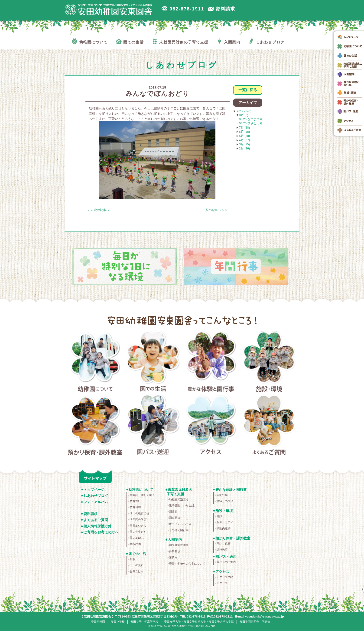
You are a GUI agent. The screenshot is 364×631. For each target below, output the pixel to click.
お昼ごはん (137, 571)
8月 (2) (244, 115)
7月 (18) (244, 127)
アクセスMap (225, 577)
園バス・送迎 (153, 425)
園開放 (173, 512)
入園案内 (175, 540)
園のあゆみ (137, 538)
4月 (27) (244, 140)
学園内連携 (224, 529)
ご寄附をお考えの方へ (101, 532)
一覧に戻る (248, 90)
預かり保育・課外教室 (95, 425)
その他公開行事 (179, 530)
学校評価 (135, 544)
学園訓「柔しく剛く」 (144, 495)
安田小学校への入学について (187, 564)
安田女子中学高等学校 (144, 622)
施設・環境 (269, 362)
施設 (219, 516)
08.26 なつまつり (251, 119)
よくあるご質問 (269, 425)
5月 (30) (244, 136)
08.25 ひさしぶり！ (252, 123)
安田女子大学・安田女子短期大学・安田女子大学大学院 (199, 622)
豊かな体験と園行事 (211, 362)
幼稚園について (95, 362)
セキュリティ (225, 522)
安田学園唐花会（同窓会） (256, 622)
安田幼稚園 (98, 622)
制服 (133, 559)
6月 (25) (244, 132)
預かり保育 (224, 544)
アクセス (211, 425)
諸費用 (173, 557)
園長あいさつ (138, 526)
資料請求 (91, 514)
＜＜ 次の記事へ (98, 210)
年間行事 (222, 495)
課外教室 (222, 550)
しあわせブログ (96, 496)
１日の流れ (137, 565)
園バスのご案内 (226, 562)
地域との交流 (225, 501)
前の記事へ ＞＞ (217, 210)
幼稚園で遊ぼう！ (180, 499)
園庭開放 (175, 518)
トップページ (94, 490)
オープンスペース (180, 524)
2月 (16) (244, 148)
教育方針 (135, 501)
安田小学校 (118, 622)
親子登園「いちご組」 (183, 505)
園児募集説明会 (179, 545)
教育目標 (135, 507)
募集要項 (175, 551)
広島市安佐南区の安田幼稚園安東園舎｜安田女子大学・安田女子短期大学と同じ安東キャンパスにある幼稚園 (109, 10)
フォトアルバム (96, 502)
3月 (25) (244, 144)
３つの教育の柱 (140, 513)
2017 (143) (244, 111)
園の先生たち (138, 532)
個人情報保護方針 (97, 526)
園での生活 (153, 362)
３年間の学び (138, 519)
